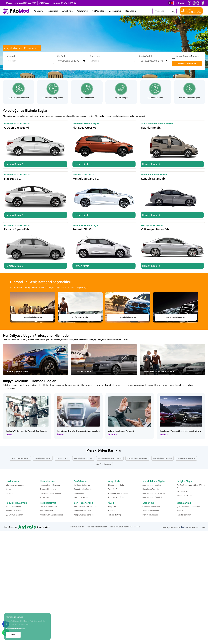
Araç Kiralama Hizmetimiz (51, 493)
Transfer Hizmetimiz (48, 489)
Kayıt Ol (112, 511)
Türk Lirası (180, 3)
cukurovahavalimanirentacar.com (125, 527)
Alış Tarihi (61, 56)
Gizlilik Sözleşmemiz (48, 507)
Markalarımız (115, 11)
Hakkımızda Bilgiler (82, 485)
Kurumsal (10, 489)
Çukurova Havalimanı (15, 515)
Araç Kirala (68, 11)
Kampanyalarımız (81, 497)
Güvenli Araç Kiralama (186, 458)
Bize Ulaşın (131, 11)
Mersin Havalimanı (150, 515)
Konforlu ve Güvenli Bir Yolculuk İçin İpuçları (26, 431)
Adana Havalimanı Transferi (121, 431)
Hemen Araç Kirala (116, 485)
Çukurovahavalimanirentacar (188, 507)
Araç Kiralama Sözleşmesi (137, 458)
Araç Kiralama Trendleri (162, 458)
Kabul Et (13, 635)
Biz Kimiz (9, 493)
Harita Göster (182, 491)
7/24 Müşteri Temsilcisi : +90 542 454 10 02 (57, 3)
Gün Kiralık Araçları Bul (186, 63)
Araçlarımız (82, 11)
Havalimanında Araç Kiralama (110, 458)
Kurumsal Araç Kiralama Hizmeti (159, 371)
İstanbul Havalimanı (14, 511)
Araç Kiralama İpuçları (20, 458)
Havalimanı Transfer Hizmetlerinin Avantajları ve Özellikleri (85, 431)
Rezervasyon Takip (116, 497)
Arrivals (180, 511)
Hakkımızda (52, 11)
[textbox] (30, 61)
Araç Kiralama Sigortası (83, 458)
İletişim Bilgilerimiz (184, 495)
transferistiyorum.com (97, 527)
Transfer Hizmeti (83, 371)
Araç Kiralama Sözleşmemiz (52, 515)
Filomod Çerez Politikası (16, 629)
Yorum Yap (44, 497)
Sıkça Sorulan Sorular (83, 489)
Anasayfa (38, 11)
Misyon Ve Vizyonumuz (15, 485)
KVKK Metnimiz (46, 511)
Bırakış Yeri (95, 56)
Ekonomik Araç (62, 458)
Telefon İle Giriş (115, 515)
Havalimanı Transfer (43, 458)
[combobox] (30, 61)
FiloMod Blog (98, 11)
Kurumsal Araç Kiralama (50, 485)
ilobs (184, 527)
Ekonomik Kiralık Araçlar (32, 317)
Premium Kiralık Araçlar (176, 317)
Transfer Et (113, 489)
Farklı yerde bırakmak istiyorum (188, 57)
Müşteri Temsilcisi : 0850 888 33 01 (21, 3)
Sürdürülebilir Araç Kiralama (86, 507)
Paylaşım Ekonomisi (82, 511)
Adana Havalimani (13, 507)
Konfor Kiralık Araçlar (80, 317)
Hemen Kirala (15, 164)
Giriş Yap (112, 507)
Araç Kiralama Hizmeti (17, 371)
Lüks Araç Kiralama (103, 464)
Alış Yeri (11, 56)
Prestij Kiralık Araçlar (128, 317)
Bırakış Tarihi (145, 56)
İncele (9, 435)
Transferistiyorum (184, 515)
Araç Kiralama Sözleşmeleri (154, 493)
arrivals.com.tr (77, 527)
